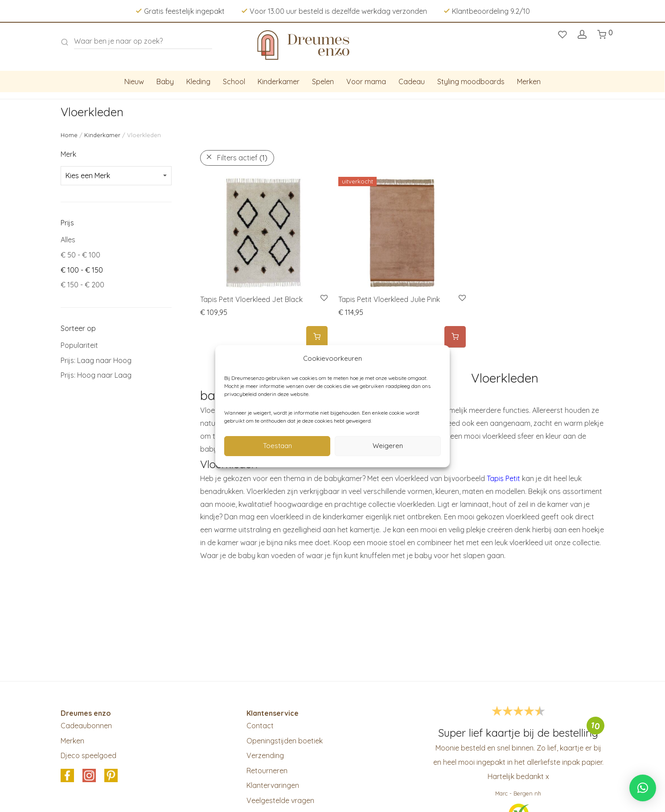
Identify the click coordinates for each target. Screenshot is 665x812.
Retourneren (267, 771)
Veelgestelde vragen (280, 800)
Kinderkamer (279, 82)
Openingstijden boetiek (285, 741)
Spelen (323, 82)
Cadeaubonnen (86, 726)
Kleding (198, 82)
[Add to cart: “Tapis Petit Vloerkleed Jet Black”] (317, 337)
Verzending (265, 755)
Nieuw (134, 82)
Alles (68, 240)
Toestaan (277, 446)
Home (69, 135)
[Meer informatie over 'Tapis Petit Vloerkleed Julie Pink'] (455, 337)
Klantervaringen (273, 785)
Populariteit (79, 345)
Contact (260, 726)
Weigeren (388, 446)
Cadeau (412, 82)
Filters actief (242, 158)
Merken (529, 82)
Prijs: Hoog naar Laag (96, 375)
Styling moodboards (471, 82)
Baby (165, 82)
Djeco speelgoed (88, 755)
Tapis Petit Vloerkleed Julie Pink (389, 299)
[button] (643, 788)
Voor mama (366, 82)
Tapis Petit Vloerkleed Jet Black (251, 299)
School (234, 82)
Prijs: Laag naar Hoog (96, 360)
